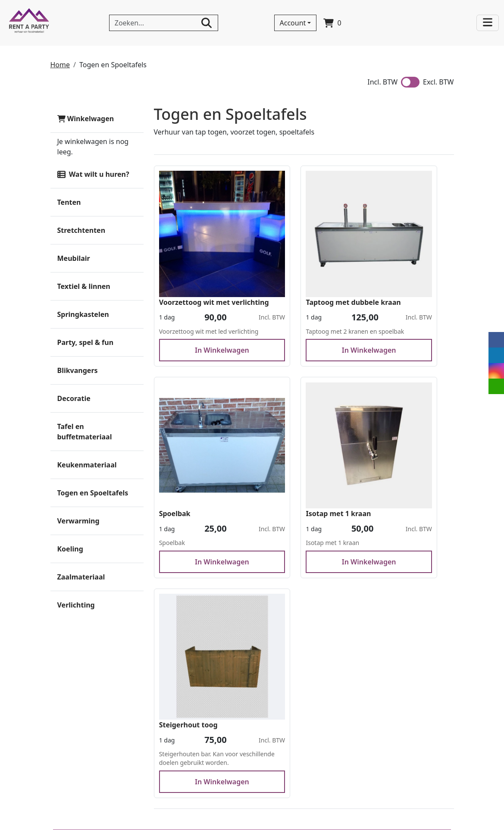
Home (60, 65)
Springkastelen (83, 314)
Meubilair (74, 258)
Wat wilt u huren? (93, 174)
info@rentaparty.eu (91, 791)
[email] (496, 386)
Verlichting (76, 605)
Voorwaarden (175, 723)
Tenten (69, 202)
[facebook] (354, 24)
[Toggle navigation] (488, 23)
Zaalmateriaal (81, 577)
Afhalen (166, 713)
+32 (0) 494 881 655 (91, 780)
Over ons (168, 682)
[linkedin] (371, 24)
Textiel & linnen (84, 286)
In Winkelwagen (200, 332)
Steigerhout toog (292, 452)
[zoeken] (207, 23)
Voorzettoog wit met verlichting (195, 265)
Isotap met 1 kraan (192, 452)
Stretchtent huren (279, 744)
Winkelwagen (86, 119)
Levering (167, 702)
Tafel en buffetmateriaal (85, 432)
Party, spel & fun (86, 342)
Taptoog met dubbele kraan (300, 265)
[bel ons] (423, 24)
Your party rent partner (288, 713)
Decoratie (74, 398)
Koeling (70, 549)
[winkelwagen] (333, 23)
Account (293, 23)
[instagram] (388, 24)
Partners (167, 692)
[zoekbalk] (164, 23)
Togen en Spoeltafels (93, 493)
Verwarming (78, 521)
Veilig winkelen (275, 702)
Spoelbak (382, 260)
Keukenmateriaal (87, 465)
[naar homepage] (29, 23)
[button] (132, 258)
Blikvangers (78, 370)
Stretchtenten (81, 230)
